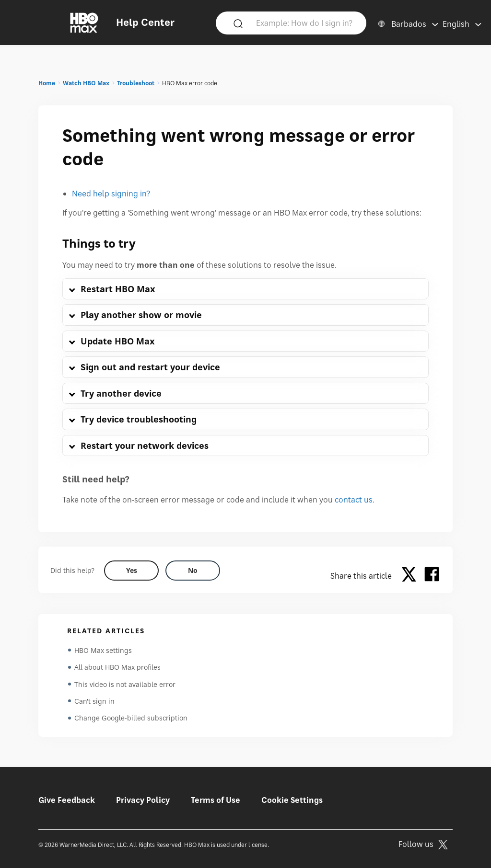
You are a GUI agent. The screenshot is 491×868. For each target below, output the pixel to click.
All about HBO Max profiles (117, 668)
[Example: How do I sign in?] (305, 23)
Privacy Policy (143, 800)
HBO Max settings (103, 650)
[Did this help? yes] (131, 571)
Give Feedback (67, 800)
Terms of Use (216, 800)
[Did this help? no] (193, 571)
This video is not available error (125, 685)
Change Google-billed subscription (131, 719)
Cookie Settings (292, 800)
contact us (354, 500)
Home (47, 83)
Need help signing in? (111, 194)
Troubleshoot (136, 83)
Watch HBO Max (86, 83)
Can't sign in (94, 702)
